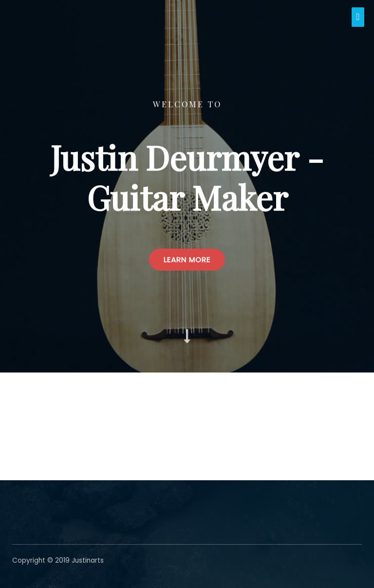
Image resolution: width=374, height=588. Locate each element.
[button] (187, 260)
